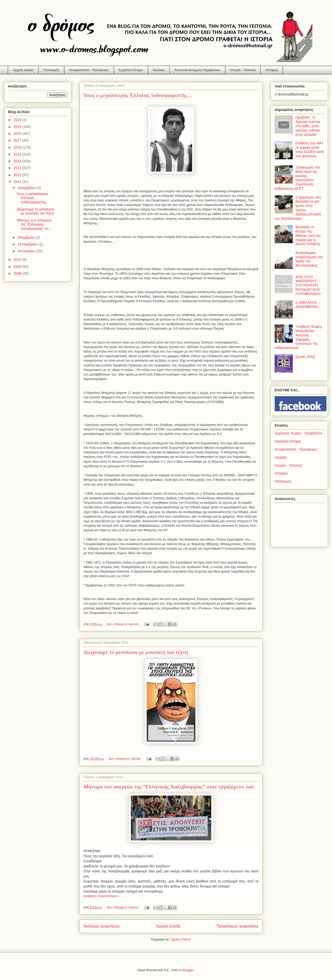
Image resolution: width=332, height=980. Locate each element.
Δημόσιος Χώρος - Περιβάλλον (299, 433)
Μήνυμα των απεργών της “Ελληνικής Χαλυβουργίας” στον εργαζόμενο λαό (169, 787)
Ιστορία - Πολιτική (243, 70)
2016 (18, 147)
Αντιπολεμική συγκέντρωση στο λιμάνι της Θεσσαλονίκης (309, 259)
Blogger (188, 970)
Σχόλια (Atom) (181, 939)
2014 (18, 161)
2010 (18, 260)
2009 (18, 267)
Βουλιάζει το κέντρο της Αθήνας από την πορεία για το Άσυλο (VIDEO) (308, 235)
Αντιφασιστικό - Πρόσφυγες (89, 70)
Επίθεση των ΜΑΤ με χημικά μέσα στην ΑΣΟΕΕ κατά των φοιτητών (310, 149)
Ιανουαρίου (27, 251)
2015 (18, 154)
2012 (18, 175)
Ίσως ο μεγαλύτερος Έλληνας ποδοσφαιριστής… (138, 95)
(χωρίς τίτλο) (305, 357)
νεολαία (281, 457)
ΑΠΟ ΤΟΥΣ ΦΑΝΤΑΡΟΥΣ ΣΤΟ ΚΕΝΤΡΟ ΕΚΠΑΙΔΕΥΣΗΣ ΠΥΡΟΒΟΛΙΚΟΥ (308, 285)
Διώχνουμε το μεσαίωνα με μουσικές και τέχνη (136, 652)
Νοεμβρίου (27, 237)
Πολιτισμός (51, 70)
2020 (18, 120)
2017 (18, 140)
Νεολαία (159, 70)
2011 (18, 182)
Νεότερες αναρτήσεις (102, 926)
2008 (18, 273)
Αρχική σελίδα (23, 70)
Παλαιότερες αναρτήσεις (238, 926)
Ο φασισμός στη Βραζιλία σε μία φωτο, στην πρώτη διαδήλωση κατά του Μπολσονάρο (298, 208)
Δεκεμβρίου (27, 188)
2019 (18, 127)
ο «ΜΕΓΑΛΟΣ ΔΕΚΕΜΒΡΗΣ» (307, 305)
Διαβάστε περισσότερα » (101, 896)
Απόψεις (272, 70)
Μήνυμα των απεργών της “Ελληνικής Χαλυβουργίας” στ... (34, 225)
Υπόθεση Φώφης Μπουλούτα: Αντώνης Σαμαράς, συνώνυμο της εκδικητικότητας (298, 337)
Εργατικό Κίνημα (131, 70)
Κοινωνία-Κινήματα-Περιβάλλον (198, 70)
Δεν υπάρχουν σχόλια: (123, 624)
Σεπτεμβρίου (28, 244)
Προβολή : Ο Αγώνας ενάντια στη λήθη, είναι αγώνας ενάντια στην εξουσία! (308, 126)
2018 (18, 134)
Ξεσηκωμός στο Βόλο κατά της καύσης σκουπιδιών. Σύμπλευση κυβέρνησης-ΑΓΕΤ (297, 178)
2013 (18, 168)
